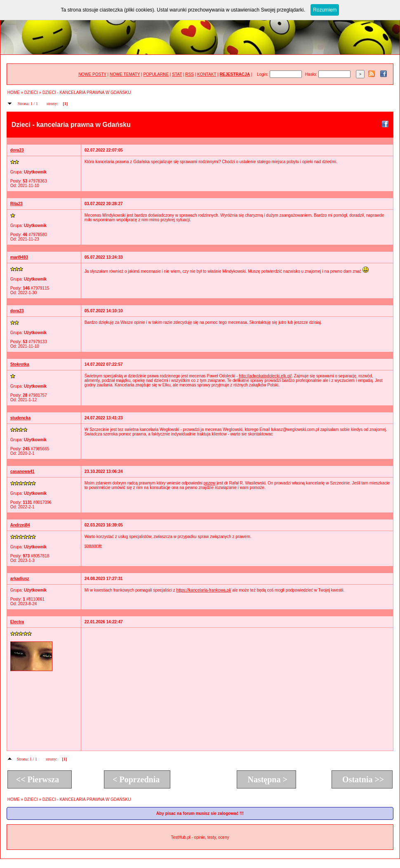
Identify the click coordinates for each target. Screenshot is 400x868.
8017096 (44, 502)
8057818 (41, 556)
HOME (14, 92)
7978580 (39, 235)
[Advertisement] (233, 689)
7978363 (39, 181)
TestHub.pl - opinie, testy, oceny (200, 837)
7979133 (39, 342)
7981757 (39, 395)
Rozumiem (325, 10)
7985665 (41, 449)
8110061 (36, 599)
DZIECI (31, 92)
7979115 (41, 288)
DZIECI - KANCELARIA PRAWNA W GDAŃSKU (87, 92)
